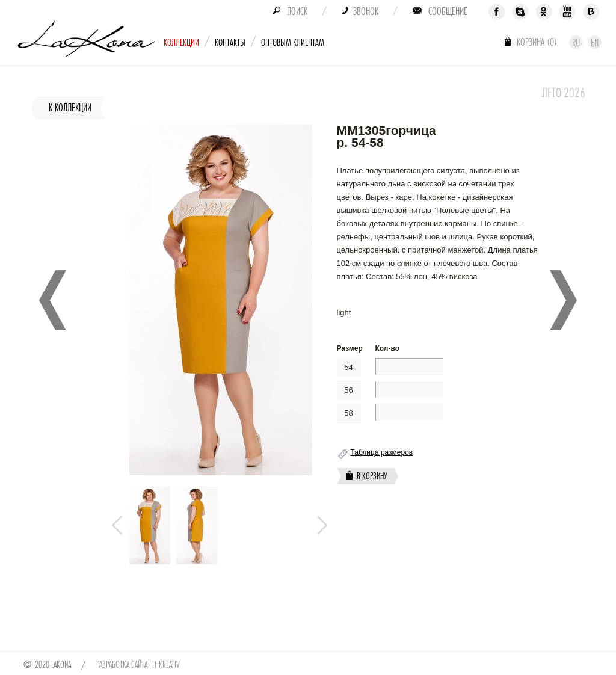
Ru (576, 43)
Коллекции (181, 42)
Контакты (230, 42)
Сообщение (448, 11)
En (595, 43)
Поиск (297, 11)
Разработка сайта (122, 665)
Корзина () (537, 42)
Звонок (366, 11)
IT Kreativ (166, 665)
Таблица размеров (382, 452)
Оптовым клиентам (293, 42)
